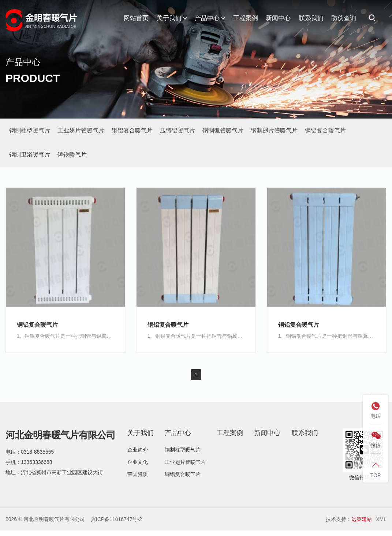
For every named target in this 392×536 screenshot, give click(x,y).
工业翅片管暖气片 (81, 130)
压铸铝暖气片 (178, 130)
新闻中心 (278, 18)
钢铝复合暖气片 (325, 130)
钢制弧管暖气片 (223, 130)
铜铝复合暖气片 (132, 130)
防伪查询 (344, 18)
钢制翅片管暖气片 (274, 130)
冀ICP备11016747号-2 (116, 520)
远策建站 (362, 520)
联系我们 (311, 18)
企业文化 (138, 462)
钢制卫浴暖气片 (30, 155)
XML (381, 520)
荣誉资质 (138, 475)
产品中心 (210, 18)
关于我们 (172, 18)
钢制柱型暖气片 (30, 130)
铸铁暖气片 (72, 155)
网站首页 (136, 18)
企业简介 (138, 450)
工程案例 (246, 18)
